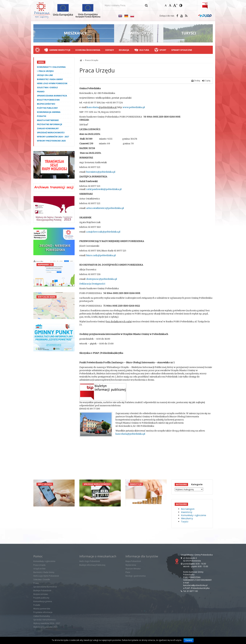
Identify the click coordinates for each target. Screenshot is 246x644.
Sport (163, 50)
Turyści (185, 522)
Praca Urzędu (46, 71)
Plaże (128, 572)
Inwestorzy (187, 512)
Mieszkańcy (187, 518)
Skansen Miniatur (133, 569)
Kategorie (197, 484)
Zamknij (189, 640)
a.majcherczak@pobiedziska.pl (103, 232)
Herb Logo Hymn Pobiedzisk (52, 83)
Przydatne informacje (50, 124)
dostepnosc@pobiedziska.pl (102, 279)
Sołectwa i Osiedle (47, 88)
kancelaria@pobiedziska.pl (130, 434)
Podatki (42, 116)
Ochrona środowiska (88, 50)
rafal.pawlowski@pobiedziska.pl (104, 189)
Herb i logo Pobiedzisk (90, 561)
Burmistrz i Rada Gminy (50, 79)
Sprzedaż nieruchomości (51, 133)
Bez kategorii (188, 509)
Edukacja (124, 50)
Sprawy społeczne (182, 50)
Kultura (144, 50)
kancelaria (93, 107)
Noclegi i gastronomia (136, 576)
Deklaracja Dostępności (92, 284)
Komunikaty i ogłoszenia (51, 67)
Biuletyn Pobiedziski (48, 100)
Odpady (110, 50)
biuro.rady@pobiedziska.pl (101, 255)
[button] (146, 5)
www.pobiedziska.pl (134, 107)
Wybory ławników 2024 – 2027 (53, 137)
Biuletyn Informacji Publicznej (92, 565)
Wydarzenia (131, 565)
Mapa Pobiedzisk (133, 561)
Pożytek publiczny (47, 108)
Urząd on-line (45, 75)
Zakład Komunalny (48, 128)
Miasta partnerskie (48, 120)
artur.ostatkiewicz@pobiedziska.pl (105, 208)
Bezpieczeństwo (46, 104)
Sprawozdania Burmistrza (52, 96)
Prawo (41, 92)
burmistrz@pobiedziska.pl (101, 172)
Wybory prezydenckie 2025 (51, 141)
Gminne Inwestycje (60, 50)
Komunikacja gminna (49, 112)
